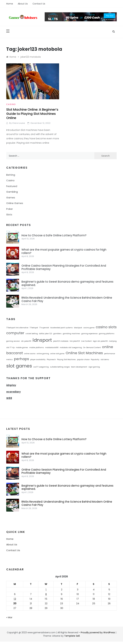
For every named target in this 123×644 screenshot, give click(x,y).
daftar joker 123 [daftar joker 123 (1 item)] (46, 334)
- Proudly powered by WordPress (97, 632)
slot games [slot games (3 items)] (19, 366)
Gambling (12, 192)
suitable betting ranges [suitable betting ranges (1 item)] (60, 367)
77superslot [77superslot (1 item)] (44, 328)
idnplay (11, 385)
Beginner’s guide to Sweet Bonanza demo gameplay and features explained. (67, 283)
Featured (12, 186)
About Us (23, 4)
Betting (11, 175)
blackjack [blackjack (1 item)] (78, 328)
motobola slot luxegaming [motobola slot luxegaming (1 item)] (71, 348)
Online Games (15, 203)
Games (11, 198)
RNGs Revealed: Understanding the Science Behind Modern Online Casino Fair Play (67, 299)
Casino (11, 104)
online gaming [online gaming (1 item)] (43, 354)
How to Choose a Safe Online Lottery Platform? (54, 235)
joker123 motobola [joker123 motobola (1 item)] (61, 341)
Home (10, 4)
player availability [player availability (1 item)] (38, 360)
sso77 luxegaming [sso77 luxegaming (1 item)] (41, 367)
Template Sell (72, 636)
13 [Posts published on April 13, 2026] (15, 599)
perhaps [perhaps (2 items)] (21, 359)
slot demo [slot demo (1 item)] (105, 360)
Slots (9, 214)
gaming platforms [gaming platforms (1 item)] (107, 334)
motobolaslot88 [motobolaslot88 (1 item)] (52, 348)
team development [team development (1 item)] (79, 367)
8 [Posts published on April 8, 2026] (46, 594)
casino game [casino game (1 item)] (89, 328)
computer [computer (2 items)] (15, 333)
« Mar (9, 617)
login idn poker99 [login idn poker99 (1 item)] (100, 341)
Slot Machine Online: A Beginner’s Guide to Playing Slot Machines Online (32, 114)
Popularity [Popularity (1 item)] (95, 360)
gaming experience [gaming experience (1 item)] (89, 334)
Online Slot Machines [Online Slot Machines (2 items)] (84, 353)
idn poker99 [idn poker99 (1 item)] (26, 341)
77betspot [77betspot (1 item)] (34, 328)
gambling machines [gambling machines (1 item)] (71, 334)
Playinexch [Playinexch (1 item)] (51, 360)
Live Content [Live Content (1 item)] (86, 341)
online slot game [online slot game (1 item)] (57, 354)
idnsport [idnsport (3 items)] (42, 340)
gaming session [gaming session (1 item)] (13, 341)
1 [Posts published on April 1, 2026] (46, 589)
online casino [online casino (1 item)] (30, 354)
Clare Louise (19, 123)
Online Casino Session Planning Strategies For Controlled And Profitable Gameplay (64, 267)
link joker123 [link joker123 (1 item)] (75, 341)
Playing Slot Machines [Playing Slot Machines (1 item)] (66, 360)
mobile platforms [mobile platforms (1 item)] (37, 348)
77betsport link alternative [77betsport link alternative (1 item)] (17, 328)
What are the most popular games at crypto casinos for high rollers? (64, 251)
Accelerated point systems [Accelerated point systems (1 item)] (61, 328)
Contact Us (39, 4)
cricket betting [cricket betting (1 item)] (32, 334)
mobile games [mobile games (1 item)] (22, 348)
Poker (10, 209)
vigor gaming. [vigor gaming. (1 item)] (94, 367)
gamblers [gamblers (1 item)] (57, 334)
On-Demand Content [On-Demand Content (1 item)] (92, 348)
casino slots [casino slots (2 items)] (106, 327)
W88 (9, 398)
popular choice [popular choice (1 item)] (83, 360)
